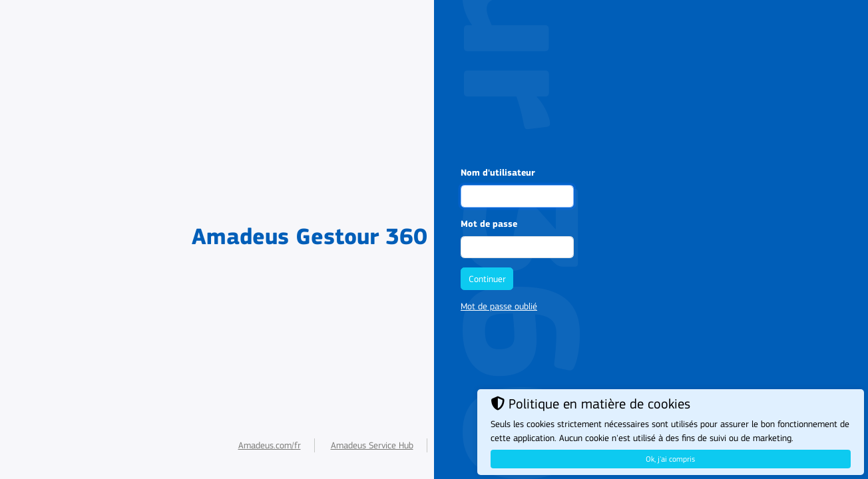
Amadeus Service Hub (372, 445)
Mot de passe (489, 224)
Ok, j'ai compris (670, 459)
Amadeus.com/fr (270, 445)
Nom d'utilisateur (498, 173)
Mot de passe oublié (499, 306)
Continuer (487, 279)
